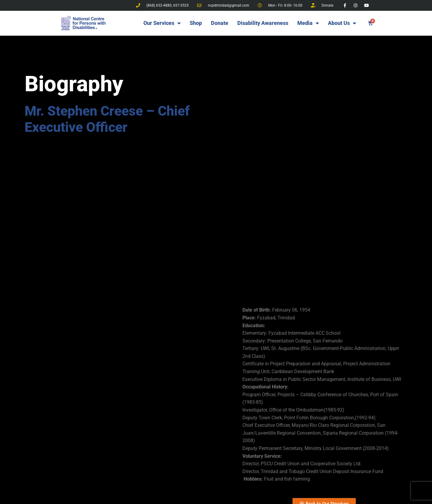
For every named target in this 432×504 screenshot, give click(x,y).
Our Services (162, 23)
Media (308, 23)
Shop (196, 23)
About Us (342, 23)
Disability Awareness (263, 23)
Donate (220, 23)
